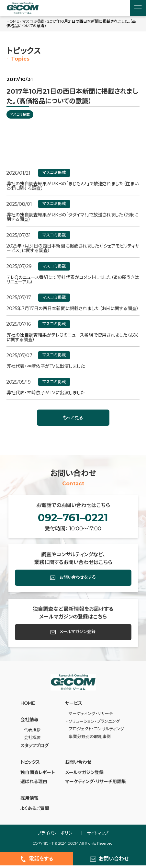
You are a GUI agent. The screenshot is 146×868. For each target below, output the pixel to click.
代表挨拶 (32, 732)
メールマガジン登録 (73, 635)
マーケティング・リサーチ (91, 716)
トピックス (30, 764)
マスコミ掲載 (33, 21)
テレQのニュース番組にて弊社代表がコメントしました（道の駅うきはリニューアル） (73, 280)
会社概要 (32, 740)
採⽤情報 (29, 801)
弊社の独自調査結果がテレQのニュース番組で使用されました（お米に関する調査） (72, 337)
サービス (74, 706)
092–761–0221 (73, 519)
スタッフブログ (34, 748)
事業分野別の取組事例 (90, 739)
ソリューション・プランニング (94, 723)
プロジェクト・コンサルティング (96, 731)
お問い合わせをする (73, 580)
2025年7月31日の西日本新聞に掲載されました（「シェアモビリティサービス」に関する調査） (73, 248)
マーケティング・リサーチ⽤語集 (95, 784)
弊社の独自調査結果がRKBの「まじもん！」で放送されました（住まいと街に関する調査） (73, 186)
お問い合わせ (78, 764)
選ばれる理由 (34, 784)
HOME (13, 21)
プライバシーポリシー (57, 836)
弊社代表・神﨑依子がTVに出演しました (46, 366)
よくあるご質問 (35, 811)
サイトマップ (98, 836)
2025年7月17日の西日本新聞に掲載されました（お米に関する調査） (73, 308)
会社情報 (29, 722)
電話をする (37, 862)
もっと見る (73, 418)
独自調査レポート (38, 775)
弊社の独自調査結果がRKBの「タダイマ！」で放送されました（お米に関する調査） (72, 217)
